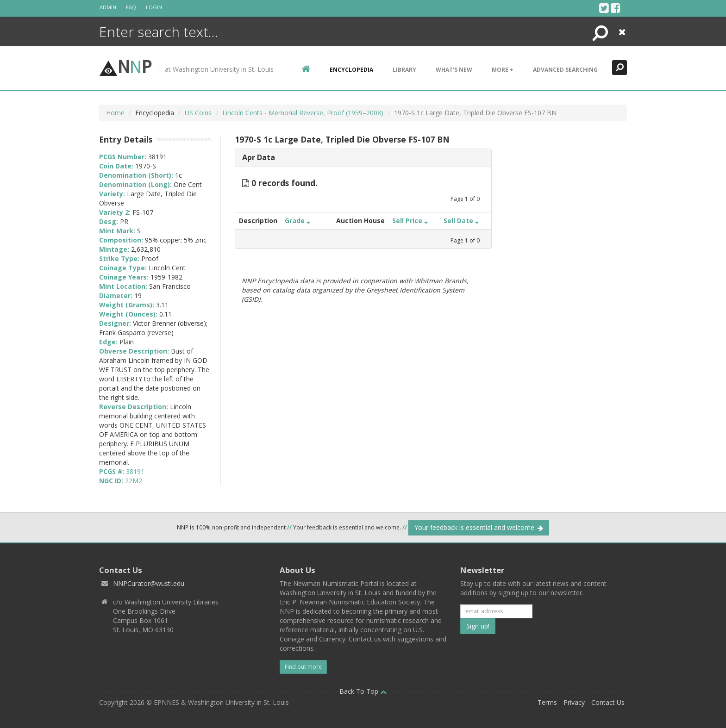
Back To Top (363, 691)
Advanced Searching (565, 70)
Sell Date (461, 221)
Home (115, 113)
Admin (108, 7)
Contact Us (608, 702)
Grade (297, 221)
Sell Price (410, 221)
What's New (454, 70)
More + (503, 70)
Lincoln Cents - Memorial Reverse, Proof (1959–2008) (303, 113)
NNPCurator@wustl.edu (149, 583)
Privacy (574, 702)
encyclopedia (351, 70)
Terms (547, 702)
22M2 (134, 481)
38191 (135, 471)
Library (404, 70)
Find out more (303, 667)
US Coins (198, 113)
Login (154, 7)
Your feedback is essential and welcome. (479, 527)
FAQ (131, 7)
